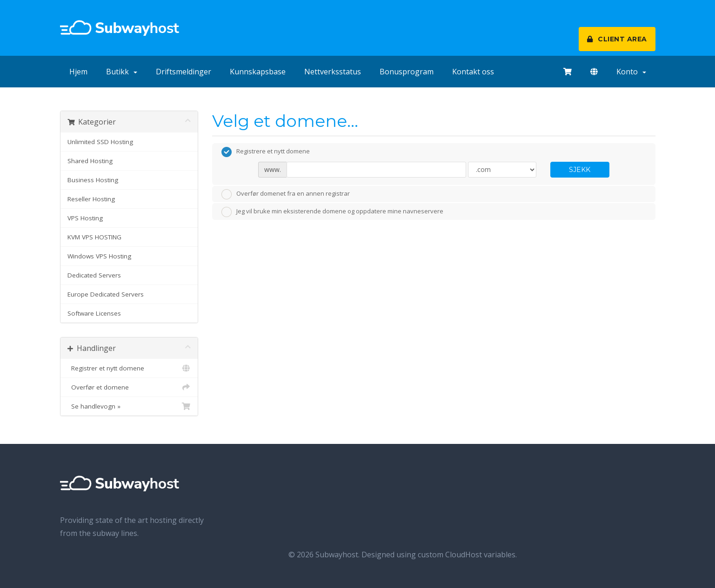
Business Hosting (93, 180)
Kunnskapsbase (258, 72)
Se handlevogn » (129, 406)
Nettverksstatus (333, 72)
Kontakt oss (473, 72)
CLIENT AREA (617, 39)
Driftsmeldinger (184, 72)
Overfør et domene (129, 387)
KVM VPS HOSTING (94, 237)
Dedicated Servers (94, 275)
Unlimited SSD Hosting (100, 142)
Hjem (78, 72)
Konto (631, 72)
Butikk (122, 72)
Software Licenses (94, 313)
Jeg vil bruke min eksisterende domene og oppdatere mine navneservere (332, 212)
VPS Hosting (85, 218)
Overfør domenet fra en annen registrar (286, 194)
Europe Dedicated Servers (106, 294)
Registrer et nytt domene (129, 368)
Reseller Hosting (91, 199)
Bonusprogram (407, 72)
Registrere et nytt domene (266, 152)
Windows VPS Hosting (99, 256)
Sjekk (580, 170)
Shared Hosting (90, 161)
